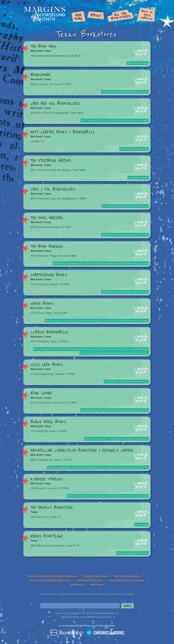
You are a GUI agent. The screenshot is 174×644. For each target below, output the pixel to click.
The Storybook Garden (51, 161)
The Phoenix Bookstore (52, 508)
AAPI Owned (142, 149)
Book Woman (41, 393)
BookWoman (40, 75)
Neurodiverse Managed (136, 120)
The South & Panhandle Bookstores (50, 580)
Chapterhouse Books (49, 275)
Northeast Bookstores (90, 580)
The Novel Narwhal (47, 218)
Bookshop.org (87, 625)
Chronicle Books (107, 625)
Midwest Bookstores (96, 576)
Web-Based (97, 585)
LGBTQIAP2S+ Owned (138, 92)
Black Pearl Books (48, 422)
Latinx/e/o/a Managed (90, 321)
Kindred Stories (47, 479)
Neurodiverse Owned (138, 63)
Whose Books (42, 304)
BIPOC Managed (89, 120)
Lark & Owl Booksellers (53, 189)
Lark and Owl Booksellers (55, 104)
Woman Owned (141, 467)
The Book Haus (43, 46)
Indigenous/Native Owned (111, 349)
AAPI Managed (127, 149)
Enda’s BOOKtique (47, 536)
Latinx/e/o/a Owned (138, 178)
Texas (47, 51)
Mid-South (37, 51)
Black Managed (126, 439)
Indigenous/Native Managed (82, 349)
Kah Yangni (80, 617)
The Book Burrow (46, 246)
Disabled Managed (90, 410)
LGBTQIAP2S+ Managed (114, 92)
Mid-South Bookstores (127, 576)
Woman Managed (122, 467)
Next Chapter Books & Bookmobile (63, 132)
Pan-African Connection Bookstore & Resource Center (82, 450)
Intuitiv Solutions (105, 617)
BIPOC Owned (70, 321)
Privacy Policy (61, 613)
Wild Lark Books (47, 365)
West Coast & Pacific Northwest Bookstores (53, 576)
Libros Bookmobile (49, 332)
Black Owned (142, 439)
